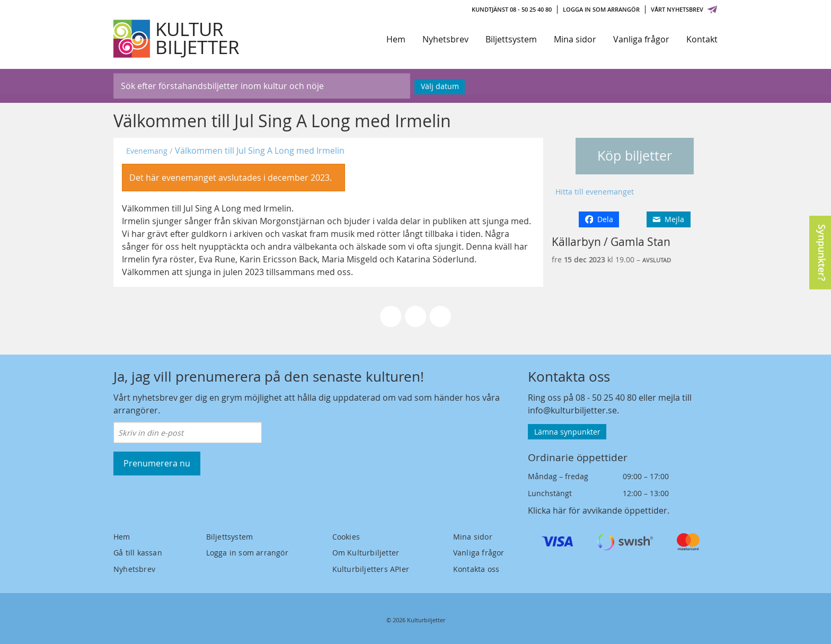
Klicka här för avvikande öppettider (598, 510)
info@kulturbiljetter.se (572, 410)
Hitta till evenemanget (595, 192)
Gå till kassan (138, 553)
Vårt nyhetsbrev (684, 9)
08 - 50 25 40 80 (606, 398)
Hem (396, 39)
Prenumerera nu (157, 463)
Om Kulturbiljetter (366, 553)
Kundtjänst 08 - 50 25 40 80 (512, 9)
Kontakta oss (476, 569)
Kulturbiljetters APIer (371, 569)
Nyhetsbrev (445, 39)
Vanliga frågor (641, 39)
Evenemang (147, 151)
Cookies (346, 537)
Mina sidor (575, 39)
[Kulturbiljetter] (177, 39)
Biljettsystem (511, 39)
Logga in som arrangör (601, 9)
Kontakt (702, 39)
